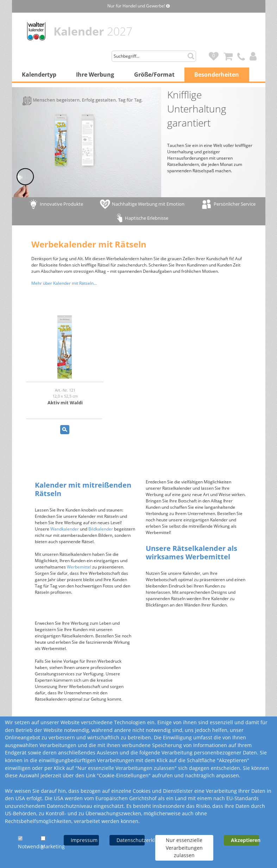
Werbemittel (79, 567)
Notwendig (31, 846)
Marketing (53, 846)
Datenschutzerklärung (131, 840)
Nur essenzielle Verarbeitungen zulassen (184, 848)
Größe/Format (154, 75)
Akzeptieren (245, 840)
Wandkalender (65, 529)
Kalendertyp (39, 75)
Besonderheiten (217, 75)
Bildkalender (101, 529)
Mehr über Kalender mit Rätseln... (64, 283)
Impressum (84, 840)
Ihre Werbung (95, 75)
